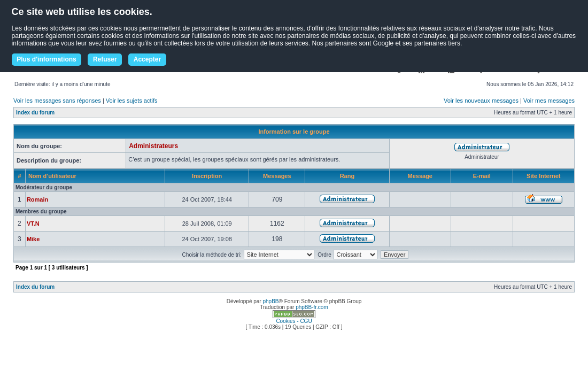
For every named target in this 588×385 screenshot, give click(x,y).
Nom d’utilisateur (52, 176)
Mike (33, 239)
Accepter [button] (147, 59)
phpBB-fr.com (312, 307)
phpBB (270, 301)
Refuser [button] (105, 59)
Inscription (207, 176)
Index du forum (35, 113)
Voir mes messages (549, 101)
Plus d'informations (47, 59)
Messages (277, 176)
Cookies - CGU (294, 321)
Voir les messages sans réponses (57, 101)
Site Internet (544, 176)
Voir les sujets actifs (132, 101)
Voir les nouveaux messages (481, 101)
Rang (347, 176)
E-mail (482, 176)
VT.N (33, 224)
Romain (37, 199)
